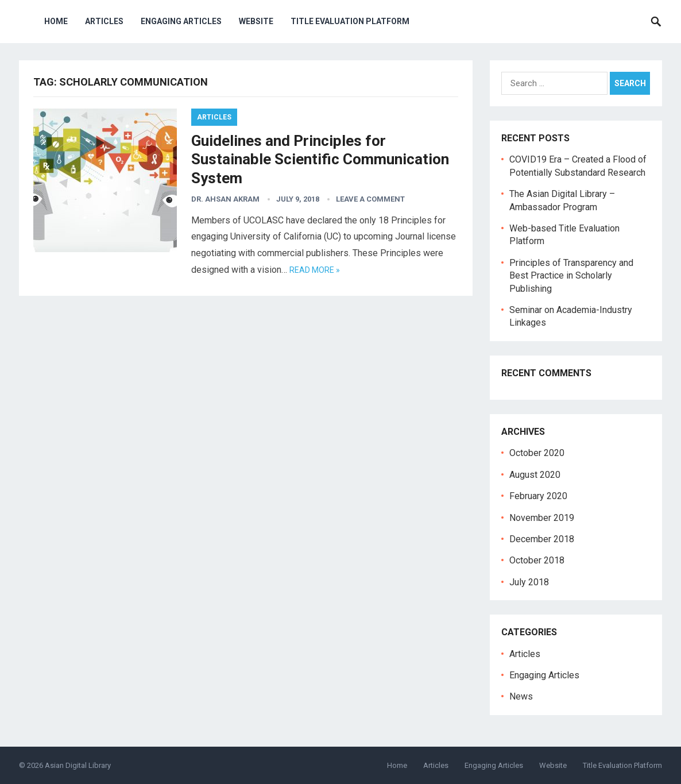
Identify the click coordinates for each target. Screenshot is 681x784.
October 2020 (537, 453)
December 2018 (542, 539)
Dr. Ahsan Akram (225, 199)
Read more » (315, 270)
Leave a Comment (370, 199)
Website (256, 21)
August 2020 (535, 475)
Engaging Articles (181, 21)
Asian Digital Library (78, 765)
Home (56, 21)
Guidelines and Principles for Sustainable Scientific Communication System (320, 159)
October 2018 (537, 560)
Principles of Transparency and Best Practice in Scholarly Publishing (571, 276)
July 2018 (529, 582)
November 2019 (542, 518)
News (521, 696)
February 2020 (538, 496)
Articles (104, 21)
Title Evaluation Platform (350, 21)
